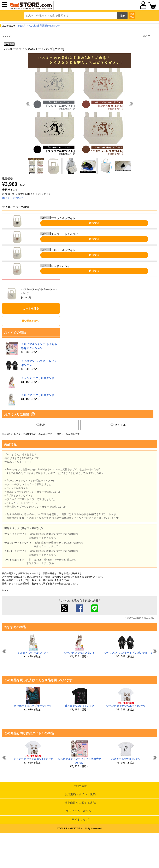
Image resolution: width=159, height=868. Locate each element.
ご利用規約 (80, 786)
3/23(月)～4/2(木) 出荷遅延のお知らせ (39, 26)
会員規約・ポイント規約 (80, 794)
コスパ (146, 36)
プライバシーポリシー (80, 811)
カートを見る (31, 308)
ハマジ (7, 36)
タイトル (118, 425)
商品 (41, 425)
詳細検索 (132, 15)
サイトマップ (80, 820)
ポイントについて (13, 198)
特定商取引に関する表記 (80, 803)
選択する (94, 223)
